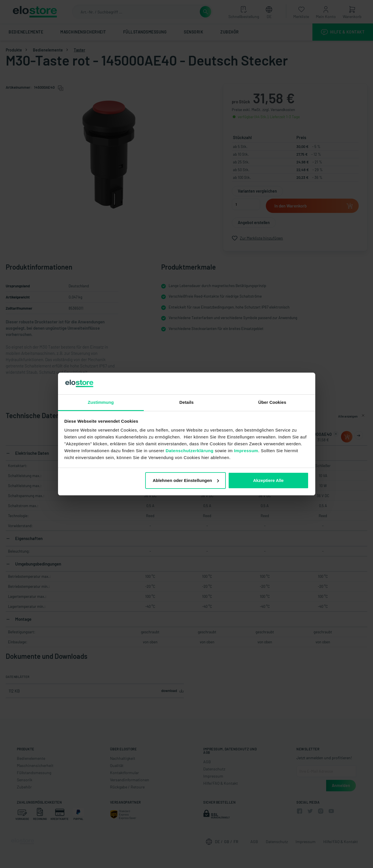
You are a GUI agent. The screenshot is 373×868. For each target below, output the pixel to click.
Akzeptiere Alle (268, 480)
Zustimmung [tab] (101, 402)
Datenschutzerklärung (190, 451)
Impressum (246, 451)
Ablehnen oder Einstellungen (186, 480)
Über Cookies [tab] (272, 402)
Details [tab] (187, 402)
